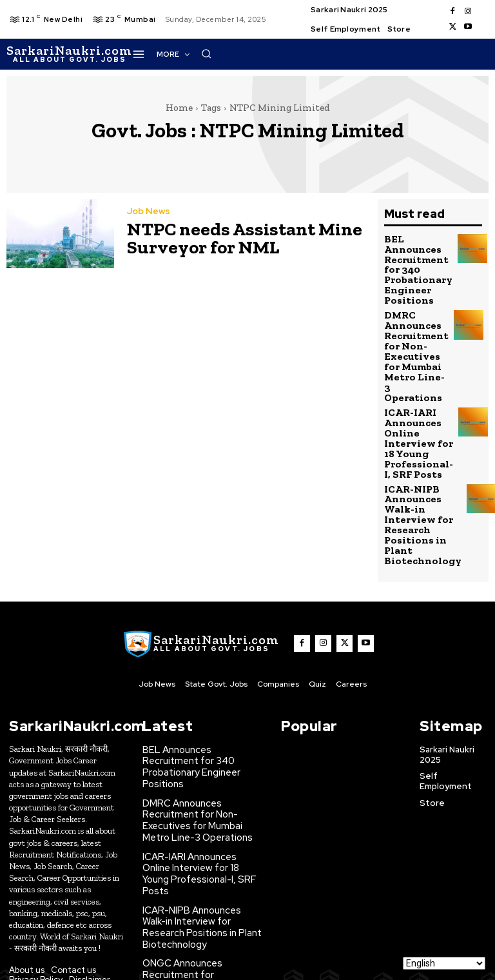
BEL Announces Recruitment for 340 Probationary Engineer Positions (200, 696)
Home (179, 108)
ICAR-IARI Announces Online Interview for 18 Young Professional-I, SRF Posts (414, 402)
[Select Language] (444, 963)
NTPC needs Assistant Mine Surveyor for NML (227, 238)
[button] (415, 54)
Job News (148, 214)
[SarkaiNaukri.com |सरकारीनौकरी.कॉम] (69, 54)
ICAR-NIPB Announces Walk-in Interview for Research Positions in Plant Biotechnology (416, 471)
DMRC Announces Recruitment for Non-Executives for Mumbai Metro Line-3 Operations (415, 333)
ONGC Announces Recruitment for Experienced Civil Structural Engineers (201, 870)
